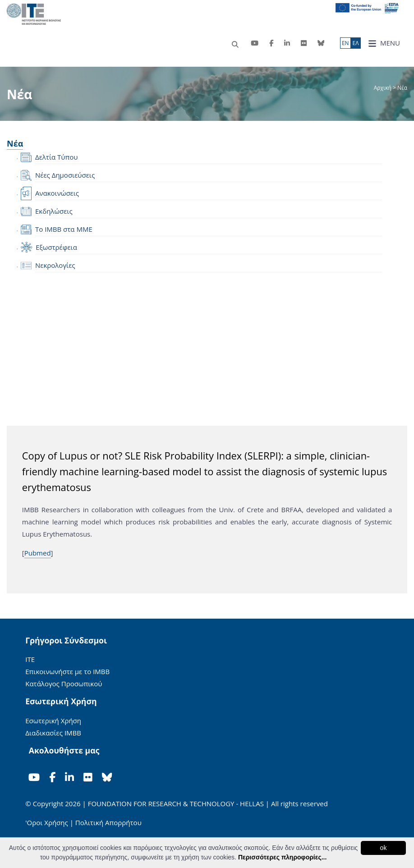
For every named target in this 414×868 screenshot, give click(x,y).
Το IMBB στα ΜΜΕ (64, 229)
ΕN (345, 43)
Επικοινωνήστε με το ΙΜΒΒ (67, 671)
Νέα (15, 143)
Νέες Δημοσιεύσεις (65, 175)
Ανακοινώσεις (57, 193)
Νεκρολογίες (55, 265)
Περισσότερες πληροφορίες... (282, 857)
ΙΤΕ (30, 659)
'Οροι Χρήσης (46, 822)
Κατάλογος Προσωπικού (64, 684)
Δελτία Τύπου (56, 157)
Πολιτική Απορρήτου (108, 822)
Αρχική (383, 88)
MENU (384, 43)
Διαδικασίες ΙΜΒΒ (53, 733)
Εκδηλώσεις (54, 211)
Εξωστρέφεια (56, 247)
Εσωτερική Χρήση (53, 721)
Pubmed (38, 553)
